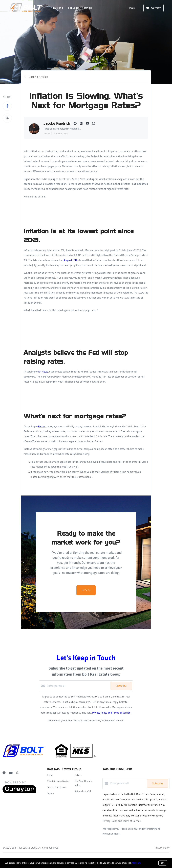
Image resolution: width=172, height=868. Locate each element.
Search (89, 8)
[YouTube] (11, 773)
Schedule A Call (83, 791)
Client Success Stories (58, 781)
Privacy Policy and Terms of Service (111, 713)
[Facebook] (4, 773)
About (50, 775)
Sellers (73, 8)
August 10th (71, 260)
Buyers (58, 8)
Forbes (42, 426)
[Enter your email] (78, 686)
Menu (130, 8)
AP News (43, 372)
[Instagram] (18, 773)
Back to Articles (38, 77)
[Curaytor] (19, 792)
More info (136, 863)
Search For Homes (57, 787)
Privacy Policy (162, 848)
